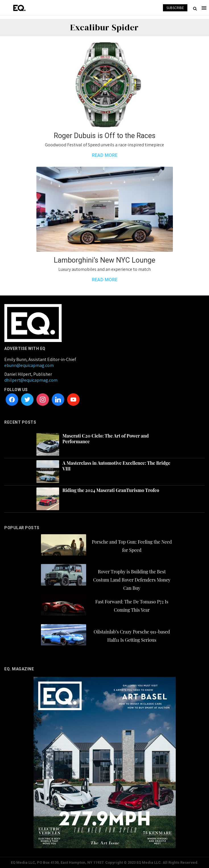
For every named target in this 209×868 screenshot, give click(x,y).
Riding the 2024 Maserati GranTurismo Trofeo (111, 490)
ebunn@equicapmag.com (29, 365)
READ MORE (105, 155)
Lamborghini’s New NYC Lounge (104, 260)
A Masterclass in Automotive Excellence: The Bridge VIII (116, 466)
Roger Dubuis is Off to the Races (105, 136)
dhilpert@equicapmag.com (31, 380)
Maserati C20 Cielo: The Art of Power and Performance (106, 439)
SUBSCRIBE (175, 8)
